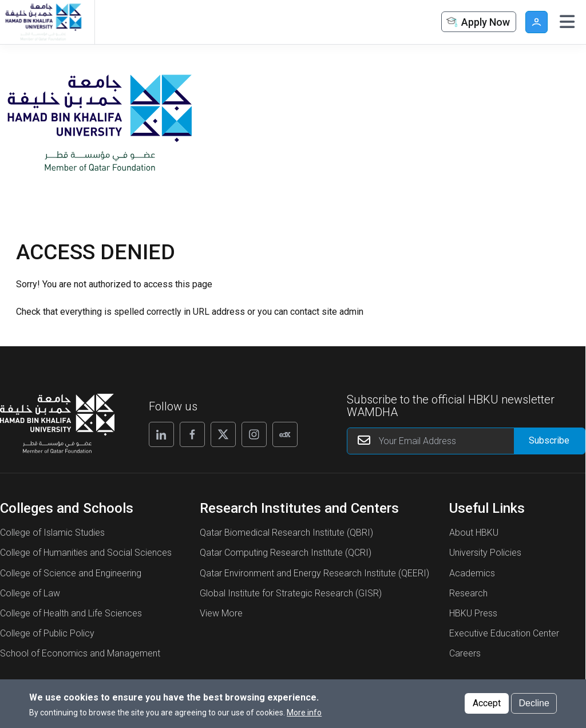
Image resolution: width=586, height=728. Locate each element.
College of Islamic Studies (52, 533)
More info (304, 716)
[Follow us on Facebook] (192, 434)
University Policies (485, 553)
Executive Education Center (504, 633)
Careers (465, 653)
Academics (472, 573)
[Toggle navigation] (567, 22)
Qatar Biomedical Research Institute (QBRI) (286, 533)
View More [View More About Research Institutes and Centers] (221, 613)
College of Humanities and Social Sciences (86, 553)
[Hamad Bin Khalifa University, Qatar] (43, 22)
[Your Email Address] (466, 441)
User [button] (536, 22)
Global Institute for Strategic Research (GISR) (291, 593)
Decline (534, 707)
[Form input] (549, 441)
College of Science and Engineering (71, 573)
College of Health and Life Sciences (71, 613)
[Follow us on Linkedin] (161, 434)
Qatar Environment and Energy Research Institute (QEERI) (314, 573)
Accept (487, 707)
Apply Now (477, 23)
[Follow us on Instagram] (254, 434)
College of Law (30, 593)
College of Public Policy (47, 633)
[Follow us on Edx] (285, 434)
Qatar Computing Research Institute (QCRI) (286, 553)
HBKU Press (473, 613)
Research (468, 593)
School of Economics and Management (80, 653)
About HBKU (474, 533)
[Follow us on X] (223, 434)
